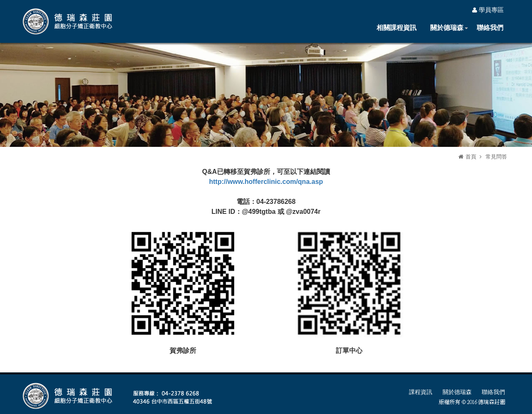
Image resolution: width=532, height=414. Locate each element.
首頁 (471, 157)
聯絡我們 (490, 28)
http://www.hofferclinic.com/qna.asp (266, 182)
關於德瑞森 (447, 28)
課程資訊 (421, 392)
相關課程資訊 (397, 28)
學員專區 (488, 10)
